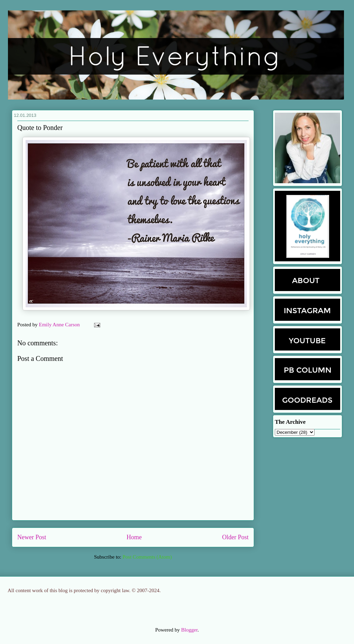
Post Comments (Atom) (147, 557)
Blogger (189, 630)
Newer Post (32, 537)
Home (134, 537)
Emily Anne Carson (60, 325)
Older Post (236, 537)
